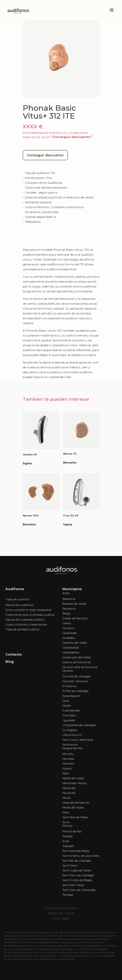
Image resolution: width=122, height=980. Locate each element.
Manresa (68, 759)
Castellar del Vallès (75, 643)
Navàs (66, 798)
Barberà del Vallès (74, 604)
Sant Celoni (70, 866)
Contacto (14, 654)
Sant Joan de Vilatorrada (79, 890)
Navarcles (69, 788)
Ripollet (68, 836)
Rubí (66, 841)
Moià (66, 773)
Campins (68, 628)
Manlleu (68, 754)
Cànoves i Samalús (75, 681)
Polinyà (67, 826)
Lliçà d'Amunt (72, 735)
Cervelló (68, 671)
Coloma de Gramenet (77, 662)
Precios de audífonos (19, 605)
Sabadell (68, 846)
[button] (112, 10)
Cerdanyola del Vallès (77, 657)
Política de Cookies (61, 913)
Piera (66, 812)
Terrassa (68, 895)
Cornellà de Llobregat (77, 676)
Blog (10, 661)
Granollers (69, 715)
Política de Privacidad (61, 908)
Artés (66, 593)
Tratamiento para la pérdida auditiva (30, 615)
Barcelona (69, 609)
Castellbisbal (71, 648)
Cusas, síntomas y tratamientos (26, 624)
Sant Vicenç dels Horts (78, 740)
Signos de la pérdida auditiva (25, 620)
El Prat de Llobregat (75, 691)
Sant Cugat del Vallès (77, 870)
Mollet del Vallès (73, 778)
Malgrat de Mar (73, 748)
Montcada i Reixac (75, 783)
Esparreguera (71, 696)
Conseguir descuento (45, 155)
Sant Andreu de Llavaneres (81, 856)
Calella (67, 623)
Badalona (69, 599)
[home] (17, 10)
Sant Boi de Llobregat (77, 861)
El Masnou (70, 686)
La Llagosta (70, 730)
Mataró (67, 768)
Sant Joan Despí (73, 885)
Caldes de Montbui (75, 618)
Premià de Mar (72, 831)
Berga (66, 613)
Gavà (66, 701)
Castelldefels (71, 652)
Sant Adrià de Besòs (76, 851)
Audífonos (15, 589)
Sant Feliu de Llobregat (78, 875)
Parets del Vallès (73, 808)
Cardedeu (69, 638)
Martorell (68, 764)
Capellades (70, 633)
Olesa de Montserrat (76, 803)
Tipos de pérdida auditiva (22, 629)
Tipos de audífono (18, 599)
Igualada (69, 720)
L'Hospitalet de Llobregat (79, 725)
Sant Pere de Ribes (75, 817)
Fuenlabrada (71, 710)
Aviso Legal (61, 918)
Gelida (67, 706)
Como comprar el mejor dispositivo (28, 610)
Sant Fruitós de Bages (77, 880)
